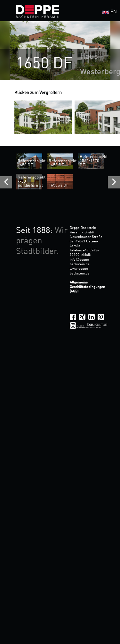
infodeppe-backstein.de (80, 262)
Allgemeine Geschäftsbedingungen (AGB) (87, 287)
